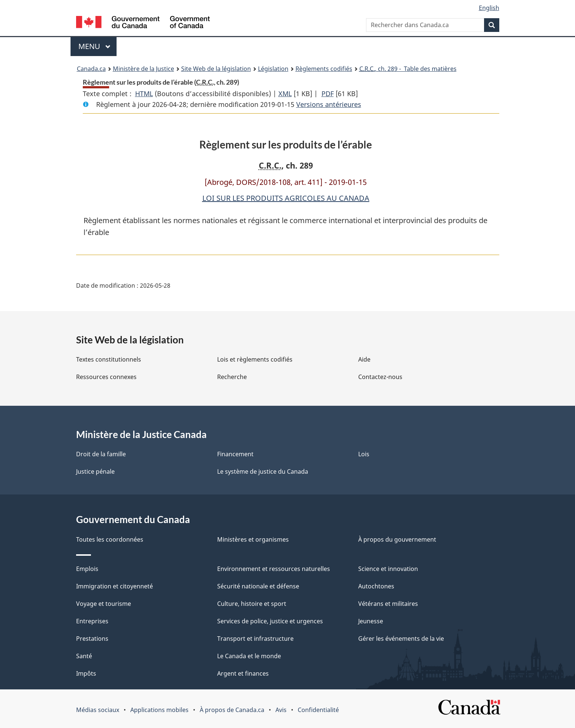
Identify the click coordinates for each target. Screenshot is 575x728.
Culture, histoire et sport (252, 604)
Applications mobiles (159, 710)
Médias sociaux (98, 710)
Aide (364, 359)
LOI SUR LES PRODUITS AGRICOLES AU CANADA (286, 198)
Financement (235, 454)
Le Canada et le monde (249, 656)
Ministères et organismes (253, 539)
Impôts (86, 673)
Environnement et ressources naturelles (274, 569)
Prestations (92, 639)
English (489, 8)
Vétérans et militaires (388, 604)
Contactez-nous (380, 377)
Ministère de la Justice (143, 69)
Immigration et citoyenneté (115, 586)
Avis (281, 710)
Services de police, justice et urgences (270, 621)
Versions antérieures (329, 104)
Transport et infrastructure (255, 639)
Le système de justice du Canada (263, 471)
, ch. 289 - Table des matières (408, 69)
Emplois (87, 569)
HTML (144, 94)
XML (285, 94)
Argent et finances (243, 673)
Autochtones (376, 586)
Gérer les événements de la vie (401, 639)
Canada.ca (91, 69)
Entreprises (92, 621)
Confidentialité (318, 710)
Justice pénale (95, 471)
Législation (273, 69)
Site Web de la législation (216, 69)
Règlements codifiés (324, 69)
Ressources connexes (106, 377)
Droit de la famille (101, 454)
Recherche (232, 377)
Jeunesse (371, 621)
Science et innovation (388, 569)
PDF (328, 94)
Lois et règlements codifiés (255, 359)
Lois (364, 454)
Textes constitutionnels (109, 359)
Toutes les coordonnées (110, 539)
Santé (84, 656)
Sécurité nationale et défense (258, 586)
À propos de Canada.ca (232, 710)
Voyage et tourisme (104, 604)
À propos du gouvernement (397, 539)
